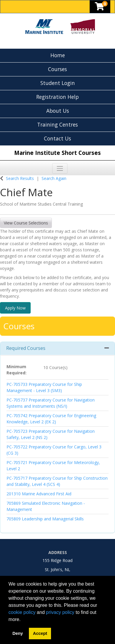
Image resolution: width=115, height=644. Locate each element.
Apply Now (15, 308)
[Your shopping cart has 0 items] (100, 8)
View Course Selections (26, 223)
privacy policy (60, 612)
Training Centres (57, 124)
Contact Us (57, 138)
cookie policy (22, 612)
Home (58, 55)
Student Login (58, 83)
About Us (58, 111)
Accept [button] (40, 633)
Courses (57, 69)
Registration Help (57, 97)
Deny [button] (18, 633)
